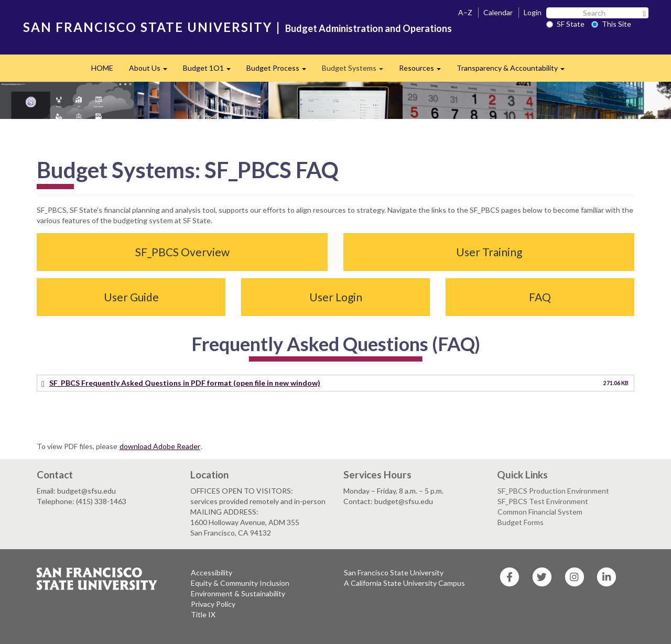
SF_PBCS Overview (182, 252)
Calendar (498, 12)
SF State (565, 24)
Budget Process (280, 71)
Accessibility (212, 572)
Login (533, 12)
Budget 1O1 (211, 71)
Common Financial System (540, 512)
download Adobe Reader (160, 446)
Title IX (203, 614)
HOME (102, 68)
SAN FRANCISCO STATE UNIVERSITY (148, 27)
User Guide (131, 297)
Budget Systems (356, 71)
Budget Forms (521, 522)
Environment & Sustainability (238, 593)
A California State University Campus (404, 583)
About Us (152, 71)
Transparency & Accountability (515, 71)
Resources (424, 71)
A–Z (465, 12)
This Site (611, 24)
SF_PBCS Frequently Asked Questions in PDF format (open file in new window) (185, 383)
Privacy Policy (213, 604)
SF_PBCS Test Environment (543, 501)
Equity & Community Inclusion (240, 583)
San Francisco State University (394, 572)
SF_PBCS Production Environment (553, 491)
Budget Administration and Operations (369, 28)
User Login (336, 297)
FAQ (540, 297)
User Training (489, 252)
